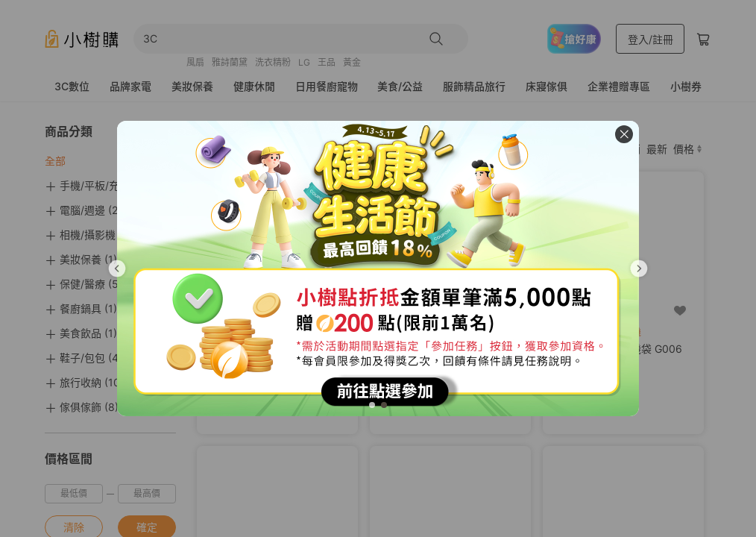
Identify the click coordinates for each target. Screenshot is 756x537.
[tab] (372, 405)
